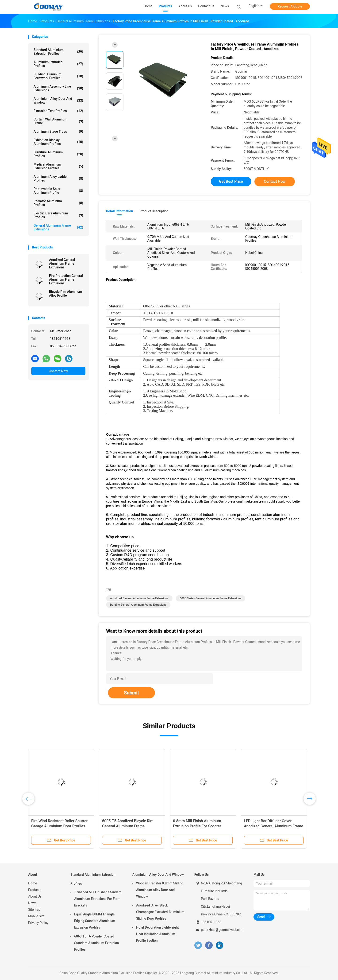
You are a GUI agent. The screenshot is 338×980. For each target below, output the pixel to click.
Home (33, 883)
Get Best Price (231, 181)
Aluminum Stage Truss (58, 132)
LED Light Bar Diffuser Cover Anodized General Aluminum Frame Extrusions (273, 826)
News (32, 903)
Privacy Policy (38, 923)
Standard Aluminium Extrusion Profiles (58, 52)
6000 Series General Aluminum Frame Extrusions (211, 598)
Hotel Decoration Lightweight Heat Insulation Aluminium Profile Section (157, 934)
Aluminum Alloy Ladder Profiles (58, 178)
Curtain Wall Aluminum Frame (58, 121)
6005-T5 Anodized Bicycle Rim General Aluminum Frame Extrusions (128, 826)
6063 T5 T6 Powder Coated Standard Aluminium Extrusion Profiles (96, 943)
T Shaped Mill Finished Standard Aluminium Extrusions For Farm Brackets (98, 899)
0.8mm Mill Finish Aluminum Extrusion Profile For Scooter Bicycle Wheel (197, 826)
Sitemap (34, 910)
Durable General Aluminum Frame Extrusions (138, 605)
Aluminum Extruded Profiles (58, 64)
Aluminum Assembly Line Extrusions (58, 88)
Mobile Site (36, 916)
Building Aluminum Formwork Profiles (58, 76)
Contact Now (58, 371)
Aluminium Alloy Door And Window (58, 101)
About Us (35, 896)
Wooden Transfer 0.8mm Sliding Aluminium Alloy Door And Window (160, 890)
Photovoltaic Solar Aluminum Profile (58, 191)
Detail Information (119, 211)
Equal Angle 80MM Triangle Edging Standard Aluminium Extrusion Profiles (95, 921)
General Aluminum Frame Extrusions (58, 227)
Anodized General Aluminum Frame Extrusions (62, 263)
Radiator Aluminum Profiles (58, 203)
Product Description (154, 211)
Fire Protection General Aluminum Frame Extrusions (66, 279)
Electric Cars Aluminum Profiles (58, 215)
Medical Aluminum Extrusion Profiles (58, 166)
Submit (131, 693)
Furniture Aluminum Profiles (58, 154)
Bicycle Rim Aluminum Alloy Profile (66, 294)
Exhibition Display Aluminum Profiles (58, 142)
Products (35, 890)
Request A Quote (290, 6)
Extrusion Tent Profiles (58, 111)
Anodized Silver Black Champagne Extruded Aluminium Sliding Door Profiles (160, 912)
